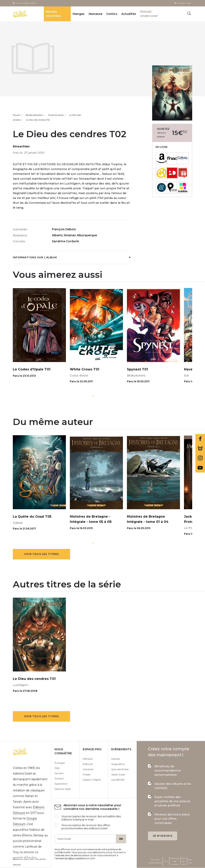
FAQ (57, 768)
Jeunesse (95, 14)
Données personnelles (155, 861)
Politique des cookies (175, 861)
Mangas (79, 14)
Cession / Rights (92, 780)
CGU (166, 861)
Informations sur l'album (72, 257)
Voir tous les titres (41, 554)
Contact (59, 778)
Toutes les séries (56, 115)
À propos (60, 763)
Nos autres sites (26, 3)
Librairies (88, 769)
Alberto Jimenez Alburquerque (74, 235)
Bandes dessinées (53, 14)
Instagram (200, 458)
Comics (112, 14)
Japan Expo (118, 774)
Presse (86, 774)
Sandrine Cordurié (65, 241)
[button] (93, 396)
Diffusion (88, 759)
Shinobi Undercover (149, 14)
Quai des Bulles (120, 769)
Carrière (59, 773)
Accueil (16, 115)
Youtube (200, 468)
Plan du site (184, 861)
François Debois (64, 229)
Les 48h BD (118, 780)
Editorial (88, 764)
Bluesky (200, 448)
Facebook (200, 439)
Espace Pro (185, 3)
